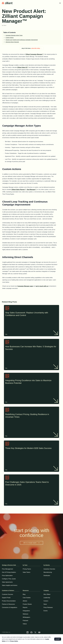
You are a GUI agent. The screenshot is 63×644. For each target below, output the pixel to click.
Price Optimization (7, 576)
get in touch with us (42, 286)
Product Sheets (27, 604)
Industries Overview (49, 569)
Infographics (26, 611)
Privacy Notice (14, 641)
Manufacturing (48, 572)
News (45, 604)
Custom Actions (10, 38)
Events (46, 611)
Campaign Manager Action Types (14, 35)
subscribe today (36, 48)
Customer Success (7, 594)
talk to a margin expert (31, 543)
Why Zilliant (47, 594)
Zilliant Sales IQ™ (23, 67)
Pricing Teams (27, 569)
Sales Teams (26, 572)
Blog (24, 594)
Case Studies (27, 598)
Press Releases (48, 607)
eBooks (25, 601)
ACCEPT (58, 639)
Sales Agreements (7, 582)
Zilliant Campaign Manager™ (35, 54)
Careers (46, 601)
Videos (25, 624)
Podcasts (25, 621)
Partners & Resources (8, 604)
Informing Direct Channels (12, 42)
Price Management (7, 569)
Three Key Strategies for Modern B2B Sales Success (31, 448)
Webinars (25, 614)
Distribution (47, 576)
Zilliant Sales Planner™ (19, 190)
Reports (25, 607)
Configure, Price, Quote (9, 579)
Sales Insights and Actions (10, 585)
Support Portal (6, 598)
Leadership (47, 598)
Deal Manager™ (32, 190)
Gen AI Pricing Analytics (9, 572)
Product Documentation (9, 601)
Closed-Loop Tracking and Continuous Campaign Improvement (22, 40)
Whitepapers (26, 617)
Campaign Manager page (25, 286)
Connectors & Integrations (10, 607)
